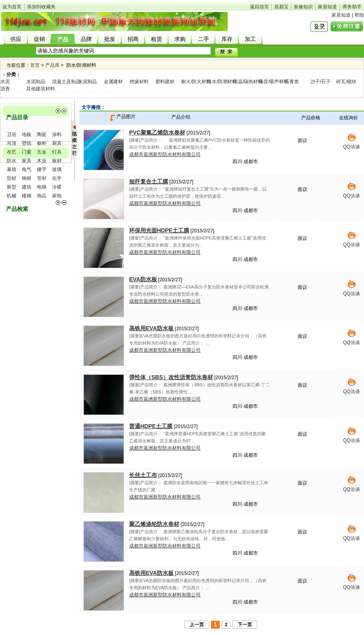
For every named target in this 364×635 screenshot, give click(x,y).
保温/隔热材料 (248, 82)
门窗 (27, 152)
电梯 (42, 187)
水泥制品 (36, 82)
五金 (42, 152)
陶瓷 (42, 134)
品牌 (86, 39)
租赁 (157, 39)
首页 (35, 65)
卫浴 (12, 134)
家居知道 (327, 7)
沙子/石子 (320, 82)
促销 (39, 39)
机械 (12, 196)
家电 (57, 196)
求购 (180, 39)
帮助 (359, 15)
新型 (12, 187)
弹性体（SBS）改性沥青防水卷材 (171, 377)
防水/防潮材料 (222, 82)
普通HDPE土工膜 (151, 426)
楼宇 (42, 169)
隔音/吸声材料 (274, 82)
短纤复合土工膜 (149, 181)
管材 (42, 178)
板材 (57, 161)
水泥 (5, 82)
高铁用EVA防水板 (151, 328)
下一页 (245, 625)
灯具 (57, 152)
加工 (250, 39)
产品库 (52, 65)
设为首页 (12, 7)
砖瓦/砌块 (346, 82)
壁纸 (27, 143)
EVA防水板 (143, 279)
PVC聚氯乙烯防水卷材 (157, 132)
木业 (42, 161)
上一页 (197, 625)
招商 (133, 39)
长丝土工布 (143, 475)
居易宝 (281, 7)
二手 (203, 39)
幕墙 (12, 169)
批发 (110, 39)
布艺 (12, 152)
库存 (227, 39)
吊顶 (12, 143)
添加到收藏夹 (41, 7)
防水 (12, 161)
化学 (57, 178)
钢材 (27, 178)
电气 (27, 169)
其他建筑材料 (41, 89)
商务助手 (352, 7)
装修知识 (303, 7)
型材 (12, 178)
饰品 (42, 196)
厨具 (57, 143)
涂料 (57, 134)
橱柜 (42, 143)
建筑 (27, 187)
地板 (27, 134)
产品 (63, 40)
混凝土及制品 (66, 82)
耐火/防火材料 (196, 82)
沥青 (5, 89)
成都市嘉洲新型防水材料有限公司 (165, 154)
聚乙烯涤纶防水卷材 (154, 524)
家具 (27, 161)
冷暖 (57, 187)
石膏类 (292, 82)
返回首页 (259, 7)
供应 (16, 39)
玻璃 (57, 169)
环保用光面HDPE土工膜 (159, 230)
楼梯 (27, 196)
